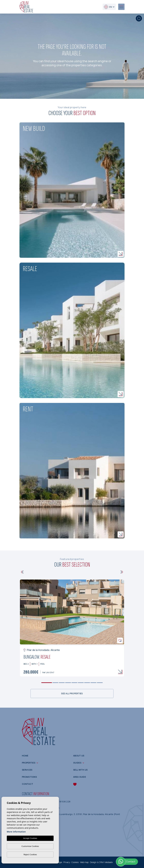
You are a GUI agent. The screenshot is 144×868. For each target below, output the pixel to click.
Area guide (80, 777)
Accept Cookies (30, 838)
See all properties (72, 693)
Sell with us (80, 770)
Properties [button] (29, 763)
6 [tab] (81, 683)
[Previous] (22, 572)
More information (16, 832)
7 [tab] (87, 683)
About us (79, 756)
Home (25, 756)
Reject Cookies (30, 854)
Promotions (29, 777)
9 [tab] (100, 683)
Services (27, 770)
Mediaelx (109, 862)
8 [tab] (94, 683)
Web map (84, 862)
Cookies (75, 862)
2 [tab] (55, 683)
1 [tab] (47, 683)
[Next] (122, 572)
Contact (27, 784)
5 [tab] (74, 683)
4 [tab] (68, 683)
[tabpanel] (72, 628)
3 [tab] (62, 683)
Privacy (67, 862)
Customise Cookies (30, 846)
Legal (60, 862)
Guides (77, 763)
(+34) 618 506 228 (61, 802)
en (108, 7)
